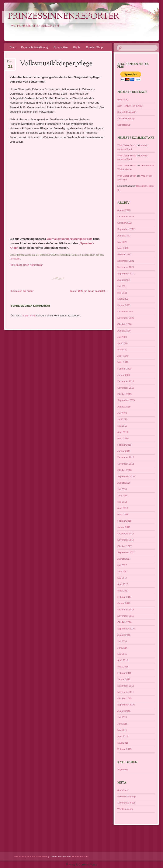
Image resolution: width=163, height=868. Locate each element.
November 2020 (126, 318)
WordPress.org (125, 809)
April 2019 (123, 432)
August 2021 (124, 280)
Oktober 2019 (124, 394)
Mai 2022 (122, 242)
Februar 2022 (124, 254)
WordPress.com (80, 857)
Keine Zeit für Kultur (21, 291)
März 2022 (123, 248)
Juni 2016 (122, 648)
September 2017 (126, 552)
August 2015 (124, 711)
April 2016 (123, 660)
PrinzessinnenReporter (64, 17)
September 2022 (126, 229)
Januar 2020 (124, 375)
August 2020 (124, 331)
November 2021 (126, 267)
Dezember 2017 (126, 534)
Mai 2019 (122, 426)
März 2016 (123, 667)
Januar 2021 (124, 305)
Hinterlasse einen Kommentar (26, 265)
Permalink (15, 259)
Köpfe (77, 47)
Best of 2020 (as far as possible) (89, 291)
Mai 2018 (122, 502)
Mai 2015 (122, 730)
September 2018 (126, 476)
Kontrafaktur (124, 125)
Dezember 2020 (126, 312)
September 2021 (126, 274)
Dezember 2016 (126, 610)
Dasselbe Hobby (126, 118)
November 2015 (126, 692)
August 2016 (124, 635)
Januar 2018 (124, 527)
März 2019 (123, 438)
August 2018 (124, 483)
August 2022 (124, 236)
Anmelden (123, 790)
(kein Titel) (123, 100)
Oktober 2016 (124, 622)
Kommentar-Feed (126, 803)
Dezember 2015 (126, 686)
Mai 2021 (122, 293)
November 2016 (126, 616)
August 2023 (124, 210)
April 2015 (123, 736)
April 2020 (123, 356)
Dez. (10, 63)
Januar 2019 (124, 451)
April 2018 (123, 508)
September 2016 (126, 629)
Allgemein (122, 770)
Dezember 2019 (126, 381)
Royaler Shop (94, 47)
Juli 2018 (122, 489)
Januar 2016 (124, 679)
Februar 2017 (124, 597)
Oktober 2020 (124, 324)
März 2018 (123, 514)
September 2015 (126, 705)
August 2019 (124, 407)
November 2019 (126, 388)
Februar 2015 (124, 749)
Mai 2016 (122, 654)
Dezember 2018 (126, 457)
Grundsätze (61, 47)
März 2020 (123, 362)
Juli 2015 (122, 717)
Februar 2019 (124, 445)
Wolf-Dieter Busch (127, 145)
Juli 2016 (122, 641)
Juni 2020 (122, 343)
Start (13, 47)
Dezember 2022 (126, 216)
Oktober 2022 (124, 223)
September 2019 (126, 400)
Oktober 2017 (124, 546)
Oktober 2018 (124, 470)
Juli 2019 (122, 413)
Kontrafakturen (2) (127, 112)
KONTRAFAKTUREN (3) (130, 106)
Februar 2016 (124, 673)
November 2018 (126, 464)
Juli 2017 (122, 565)
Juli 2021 (122, 286)
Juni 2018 (122, 496)
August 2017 (124, 559)
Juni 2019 (122, 419)
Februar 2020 (124, 369)
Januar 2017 (124, 603)
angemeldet (29, 316)
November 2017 (126, 540)
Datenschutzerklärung (34, 47)
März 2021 (123, 299)
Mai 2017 (122, 578)
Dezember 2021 (126, 261)
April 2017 (123, 584)
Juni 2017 (122, 572)
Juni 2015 (122, 724)
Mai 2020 (122, 350)
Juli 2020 (122, 337)
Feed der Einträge (127, 796)
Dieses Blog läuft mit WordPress (31, 857)
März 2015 (123, 743)
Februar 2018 (124, 521)
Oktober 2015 (124, 698)
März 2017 (123, 591)
